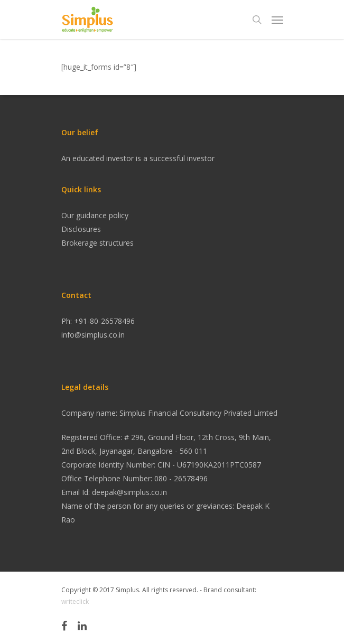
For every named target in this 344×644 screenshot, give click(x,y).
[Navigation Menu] (277, 20)
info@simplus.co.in (93, 335)
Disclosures (81, 229)
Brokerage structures (97, 243)
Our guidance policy (95, 215)
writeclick (75, 601)
